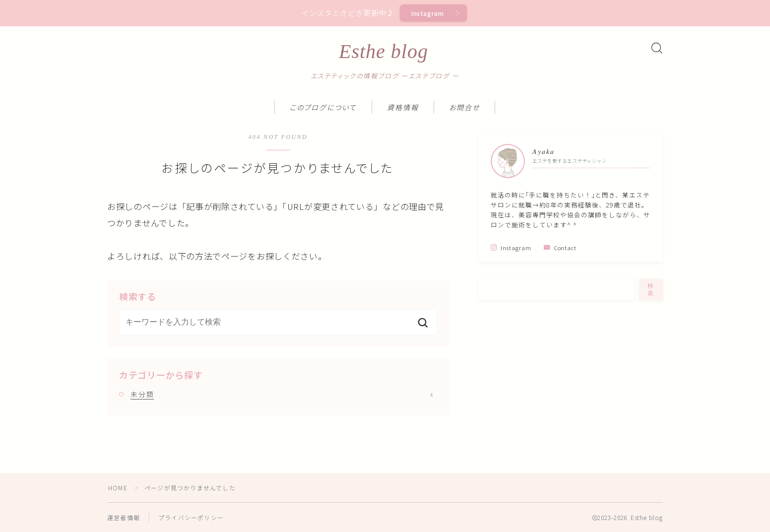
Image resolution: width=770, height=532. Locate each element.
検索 (651, 290)
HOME (118, 488)
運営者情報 (124, 517)
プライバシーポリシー (191, 517)
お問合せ (464, 108)
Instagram (428, 13)
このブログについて (323, 108)
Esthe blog (384, 52)
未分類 (282, 394)
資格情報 (403, 108)
